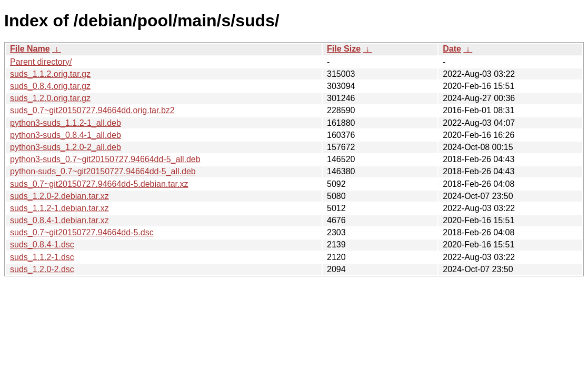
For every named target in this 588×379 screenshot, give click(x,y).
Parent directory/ (41, 62)
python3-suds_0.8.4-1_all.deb (66, 135)
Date (452, 49)
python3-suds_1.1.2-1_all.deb (66, 123)
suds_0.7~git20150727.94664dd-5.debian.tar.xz (99, 184)
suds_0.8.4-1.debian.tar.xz (59, 220)
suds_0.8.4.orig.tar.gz (50, 86)
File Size (344, 49)
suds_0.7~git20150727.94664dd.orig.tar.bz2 (92, 110)
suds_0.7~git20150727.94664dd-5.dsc (82, 232)
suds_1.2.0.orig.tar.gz (50, 98)
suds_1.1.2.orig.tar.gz (50, 74)
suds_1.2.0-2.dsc (42, 269)
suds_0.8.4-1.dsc (42, 245)
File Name (30, 49)
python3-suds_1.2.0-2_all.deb (66, 147)
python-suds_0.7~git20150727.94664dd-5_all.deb (103, 171)
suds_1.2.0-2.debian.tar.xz (59, 196)
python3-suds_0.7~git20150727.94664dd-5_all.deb (105, 159)
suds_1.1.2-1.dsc (42, 257)
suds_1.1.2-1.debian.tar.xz (59, 208)
